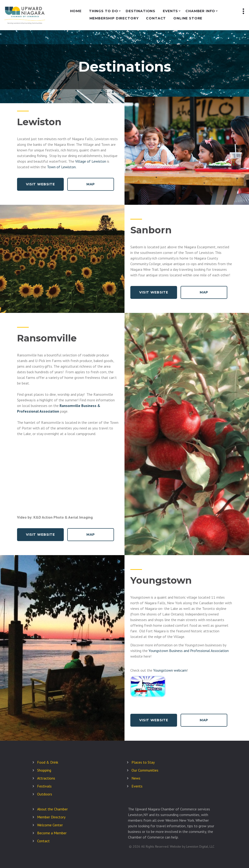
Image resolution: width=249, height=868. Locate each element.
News (136, 778)
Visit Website (40, 184)
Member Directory (51, 817)
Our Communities (145, 770)
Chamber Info (200, 11)
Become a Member (52, 833)
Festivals (44, 786)
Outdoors (45, 794)
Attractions (46, 778)
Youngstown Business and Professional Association (189, 651)
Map (91, 184)
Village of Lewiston (91, 161)
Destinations (141, 11)
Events (170, 11)
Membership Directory (114, 18)
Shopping (44, 770)
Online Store (188, 18)
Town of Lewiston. (62, 167)
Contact (156, 18)
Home (76, 11)
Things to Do (104, 11)
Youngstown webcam (170, 670)
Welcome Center (50, 825)
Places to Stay (143, 762)
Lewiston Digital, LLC (200, 846)
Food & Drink (48, 762)
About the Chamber (52, 809)
